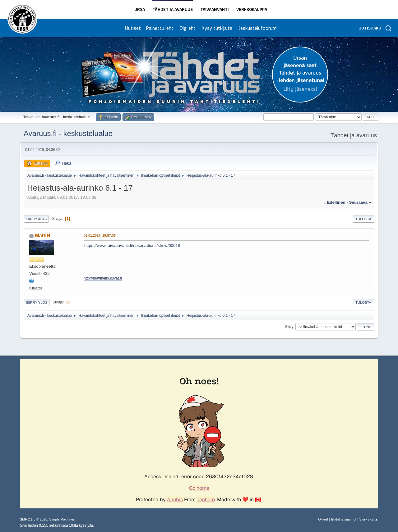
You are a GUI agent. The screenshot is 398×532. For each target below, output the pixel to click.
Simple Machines (62, 519)
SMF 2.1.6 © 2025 (34, 519)
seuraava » (360, 202)
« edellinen (334, 202)
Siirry (289, 327)
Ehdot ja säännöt (344, 519)
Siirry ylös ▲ (369, 519)
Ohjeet (323, 519)
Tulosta (363, 219)
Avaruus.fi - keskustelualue (68, 133)
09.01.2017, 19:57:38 (100, 235)
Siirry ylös (37, 302)
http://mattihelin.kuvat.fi (103, 278)
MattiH (42, 236)
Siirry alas (36, 219)
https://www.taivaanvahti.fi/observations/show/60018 (132, 246)
